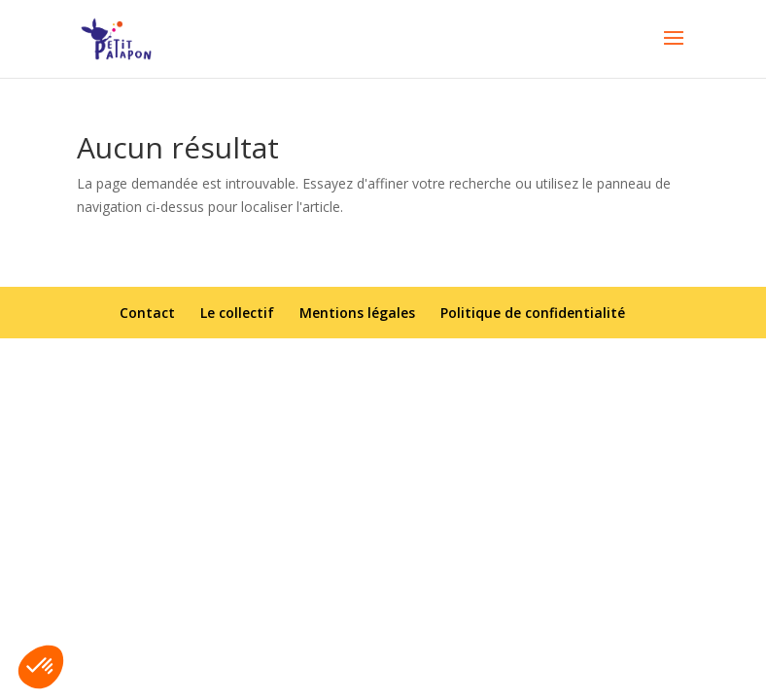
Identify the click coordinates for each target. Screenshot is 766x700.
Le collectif (237, 313)
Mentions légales (357, 313)
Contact (147, 313)
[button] (41, 667)
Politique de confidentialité (533, 313)
